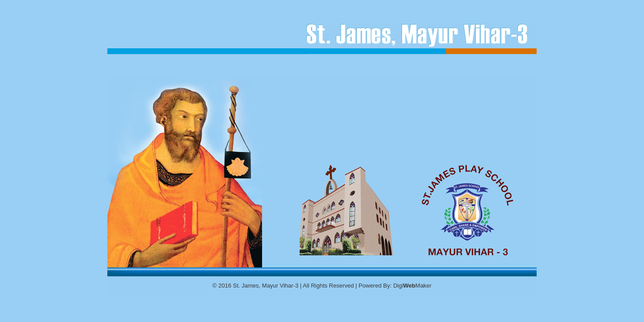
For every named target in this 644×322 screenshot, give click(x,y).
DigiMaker (412, 286)
